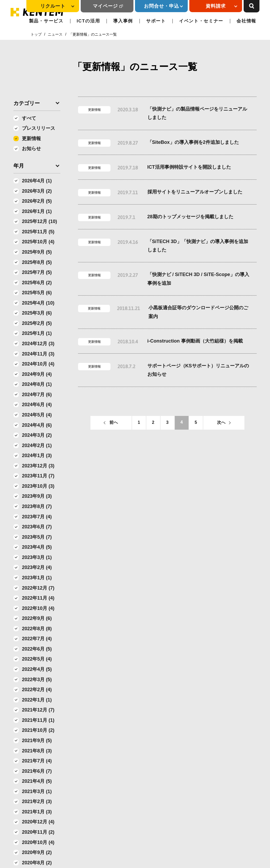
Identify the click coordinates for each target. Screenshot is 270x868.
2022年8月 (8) (37, 629)
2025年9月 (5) (37, 252)
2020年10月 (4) (38, 842)
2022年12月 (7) (38, 588)
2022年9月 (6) (37, 618)
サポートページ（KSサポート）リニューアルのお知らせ (198, 370)
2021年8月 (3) (37, 751)
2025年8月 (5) (37, 262)
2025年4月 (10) (38, 303)
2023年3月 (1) (37, 557)
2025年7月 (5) (37, 272)
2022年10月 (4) (38, 608)
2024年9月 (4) (37, 374)
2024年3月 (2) (37, 435)
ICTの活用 (88, 21)
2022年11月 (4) (38, 598)
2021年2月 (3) (37, 801)
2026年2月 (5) (37, 201)
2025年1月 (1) (37, 333)
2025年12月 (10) (39, 221)
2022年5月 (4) (37, 659)
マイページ (105, 6)
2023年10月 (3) (38, 486)
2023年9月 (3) (37, 496)
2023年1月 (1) (37, 578)
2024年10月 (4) (38, 364)
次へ (221, 422)
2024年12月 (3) (38, 344)
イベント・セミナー (201, 21)
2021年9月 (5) (37, 741)
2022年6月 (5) (37, 649)
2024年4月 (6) (37, 425)
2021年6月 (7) (37, 771)
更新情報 (31, 139)
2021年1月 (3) (37, 812)
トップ (36, 34)
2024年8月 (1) (37, 384)
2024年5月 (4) (37, 415)
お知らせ (31, 149)
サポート (156, 21)
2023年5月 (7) (37, 537)
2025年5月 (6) (37, 293)
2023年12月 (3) (38, 466)
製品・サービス (46, 21)
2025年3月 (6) (37, 313)
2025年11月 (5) (38, 232)
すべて (29, 118)
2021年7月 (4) (37, 761)
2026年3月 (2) (37, 191)
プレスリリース (38, 128)
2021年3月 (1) (37, 791)
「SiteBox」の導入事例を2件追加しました (193, 142)
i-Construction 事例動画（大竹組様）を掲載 (195, 341)
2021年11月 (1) (38, 720)
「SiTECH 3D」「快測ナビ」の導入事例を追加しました (198, 246)
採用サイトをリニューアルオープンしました (195, 192)
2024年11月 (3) (38, 354)
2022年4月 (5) (37, 669)
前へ (114, 422)
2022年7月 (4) (37, 639)
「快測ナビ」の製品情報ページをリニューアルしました (197, 113)
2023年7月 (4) (37, 517)
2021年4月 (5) (37, 781)
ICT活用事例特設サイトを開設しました (189, 167)
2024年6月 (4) (37, 405)
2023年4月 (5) (37, 547)
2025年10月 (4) (38, 242)
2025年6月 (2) (37, 283)
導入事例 (123, 21)
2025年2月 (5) (37, 323)
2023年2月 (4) (37, 567)
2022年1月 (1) (37, 700)
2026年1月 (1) (37, 211)
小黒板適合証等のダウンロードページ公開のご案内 (198, 312)
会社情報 (246, 21)
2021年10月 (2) (38, 730)
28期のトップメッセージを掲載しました (190, 217)
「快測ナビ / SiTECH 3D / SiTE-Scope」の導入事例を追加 (198, 279)
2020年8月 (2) (37, 863)
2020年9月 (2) (37, 852)
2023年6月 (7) (37, 527)
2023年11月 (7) (38, 476)
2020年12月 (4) (38, 822)
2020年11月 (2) (38, 832)
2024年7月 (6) (37, 395)
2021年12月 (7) (38, 710)
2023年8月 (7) (37, 506)
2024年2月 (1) (37, 445)
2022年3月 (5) (37, 680)
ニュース (55, 34)
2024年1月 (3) (37, 456)
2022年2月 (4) (37, 690)
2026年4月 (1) (37, 181)
